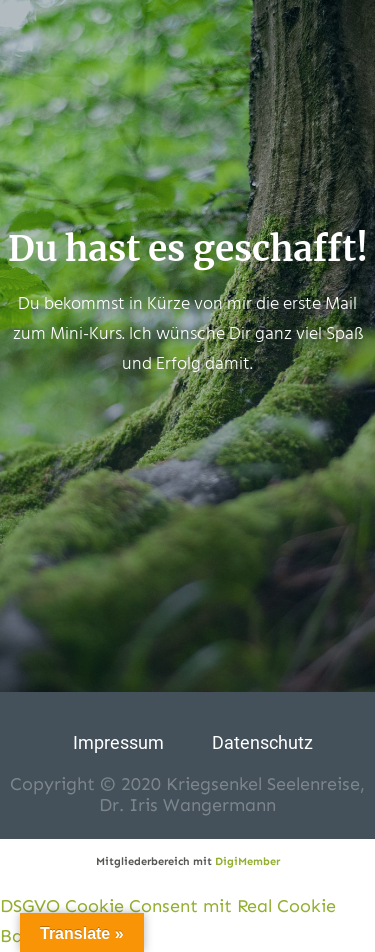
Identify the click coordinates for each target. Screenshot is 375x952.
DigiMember (247, 861)
